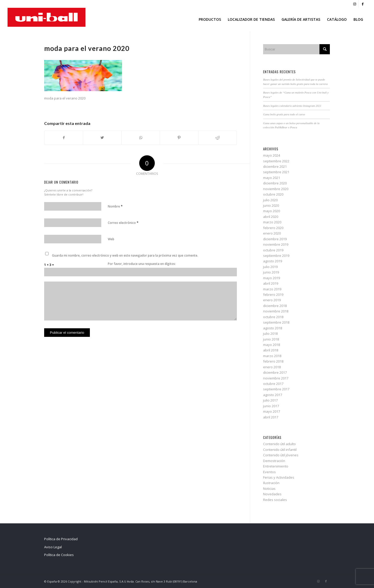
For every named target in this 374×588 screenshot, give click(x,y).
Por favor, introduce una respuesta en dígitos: (142, 264)
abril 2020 (271, 217)
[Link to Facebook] (363, 4)
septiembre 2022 (276, 161)
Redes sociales (275, 500)
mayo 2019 (272, 278)
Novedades (272, 494)
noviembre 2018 (276, 311)
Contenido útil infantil (280, 450)
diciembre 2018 (275, 306)
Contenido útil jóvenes (281, 455)
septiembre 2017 (276, 389)
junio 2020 (271, 205)
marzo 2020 (272, 222)
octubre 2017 (273, 384)
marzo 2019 (272, 289)
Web (111, 239)
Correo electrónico (123, 223)
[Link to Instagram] (355, 4)
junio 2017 (271, 406)
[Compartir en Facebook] (64, 138)
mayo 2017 (272, 411)
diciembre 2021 (275, 166)
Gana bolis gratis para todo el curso (284, 114)
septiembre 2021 (276, 172)
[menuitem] (210, 19)
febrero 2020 (273, 228)
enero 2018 (272, 367)
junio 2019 (271, 272)
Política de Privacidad (61, 539)
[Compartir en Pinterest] (179, 138)
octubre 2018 (273, 317)
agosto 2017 (273, 395)
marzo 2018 (272, 356)
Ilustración (271, 483)
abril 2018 (271, 350)
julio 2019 (270, 267)
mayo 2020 (272, 211)
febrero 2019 (273, 295)
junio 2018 (271, 339)
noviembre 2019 (276, 244)
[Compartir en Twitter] (102, 138)
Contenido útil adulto (279, 444)
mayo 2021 (272, 178)
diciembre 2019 (275, 239)
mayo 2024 (272, 155)
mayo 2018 (272, 345)
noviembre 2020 (276, 189)
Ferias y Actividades (279, 477)
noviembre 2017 (276, 378)
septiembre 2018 (276, 322)
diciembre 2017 (275, 372)
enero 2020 (272, 233)
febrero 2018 (273, 361)
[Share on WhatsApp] (141, 138)
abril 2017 (271, 417)
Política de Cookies (59, 555)
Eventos (269, 472)
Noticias (269, 489)
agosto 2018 (273, 328)
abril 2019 (271, 283)
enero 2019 (272, 300)
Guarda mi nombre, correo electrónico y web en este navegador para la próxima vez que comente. (125, 255)
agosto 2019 (273, 261)
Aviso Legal (53, 547)
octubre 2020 (273, 194)
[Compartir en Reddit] (218, 138)
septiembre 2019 (276, 256)
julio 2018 (270, 333)
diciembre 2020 (275, 183)
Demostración (274, 461)
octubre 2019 (273, 250)
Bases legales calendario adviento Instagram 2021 (292, 106)
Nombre (115, 206)
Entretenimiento (276, 466)
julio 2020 (270, 200)
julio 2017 (270, 400)
